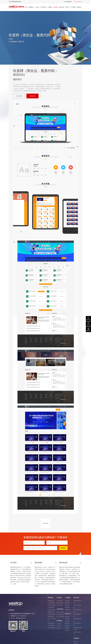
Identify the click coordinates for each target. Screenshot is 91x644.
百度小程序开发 (60, 615)
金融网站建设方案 (78, 633)
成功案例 (56, 7)
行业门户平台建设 (52, 620)
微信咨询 (88, 318)
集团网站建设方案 (78, 602)
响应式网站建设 (52, 605)
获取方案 (32, 96)
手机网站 (67, 601)
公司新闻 (67, 619)
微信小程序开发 (60, 612)
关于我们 (59, 624)
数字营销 (67, 605)
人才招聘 (59, 626)
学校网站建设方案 (78, 624)
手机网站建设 (51, 607)
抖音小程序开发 (60, 617)
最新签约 (67, 617)
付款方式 (59, 628)
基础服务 (67, 610)
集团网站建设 (51, 601)
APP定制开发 (60, 601)
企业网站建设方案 (78, 606)
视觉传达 (67, 607)
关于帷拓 (73, 7)
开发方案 (67, 626)
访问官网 (19, 96)
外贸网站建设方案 (78, 620)
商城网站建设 (51, 612)
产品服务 (50, 7)
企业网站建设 (51, 603)
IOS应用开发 (59, 605)
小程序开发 (43, 7)
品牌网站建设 (51, 623)
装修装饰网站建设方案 (78, 629)
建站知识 (67, 623)
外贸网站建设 (51, 625)
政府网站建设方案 (78, 611)
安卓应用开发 (60, 603)
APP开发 (37, 7)
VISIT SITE (46, 523)
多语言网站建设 (52, 628)
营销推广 (67, 630)
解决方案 (62, 7)
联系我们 (79, 7)
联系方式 (76, 641)
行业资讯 (67, 621)
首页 (27, 7)
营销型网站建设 (52, 614)
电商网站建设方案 (78, 615)
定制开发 (67, 603)
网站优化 (67, 628)
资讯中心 (68, 7)
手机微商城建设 (52, 610)
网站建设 (31, 7)
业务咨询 (88, 324)
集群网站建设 (51, 616)
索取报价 (88, 329)
